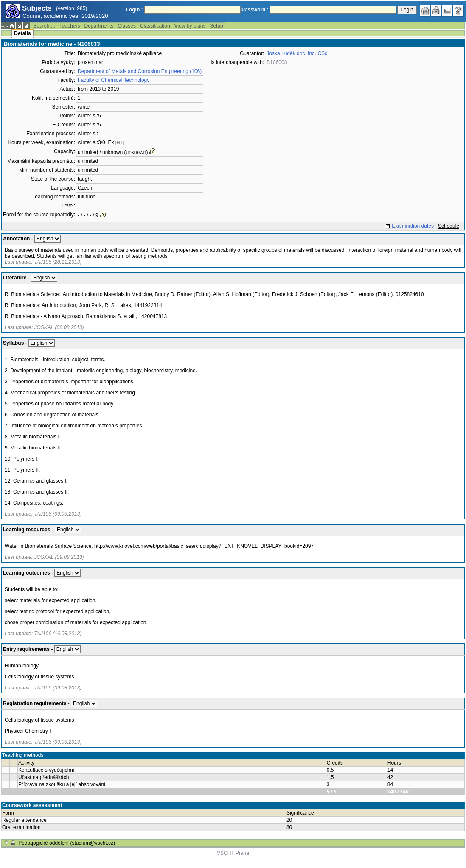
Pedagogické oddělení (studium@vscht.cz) (67, 843)
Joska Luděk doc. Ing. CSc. (298, 53)
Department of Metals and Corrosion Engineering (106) (140, 71)
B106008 (277, 62)
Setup (216, 26)
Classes (127, 26)
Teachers (70, 26)
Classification (155, 26)
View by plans (190, 26)
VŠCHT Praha (233, 853)
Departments (99, 26)
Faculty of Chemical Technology (114, 80)
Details (22, 33)
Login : (135, 10)
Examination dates (413, 226)
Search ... (44, 26)
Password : (255, 10)
